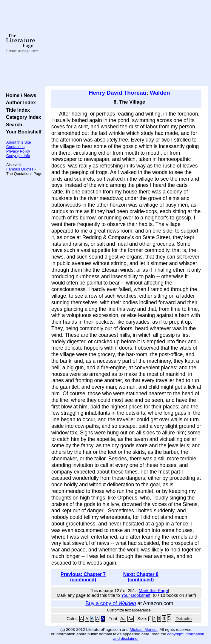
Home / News (20, 95)
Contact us (15, 147)
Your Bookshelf (22, 132)
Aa (123, 619)
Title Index (17, 110)
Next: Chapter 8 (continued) (141, 577)
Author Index (20, 102)
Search (13, 125)
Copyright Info (18, 156)
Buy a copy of (111, 603)
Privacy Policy (18, 151)
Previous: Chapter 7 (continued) (83, 577)
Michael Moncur (144, 630)
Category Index (22, 117)
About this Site (19, 142)
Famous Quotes (20, 169)
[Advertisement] (126, 43)
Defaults (184, 619)
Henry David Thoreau (117, 93)
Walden (160, 93)
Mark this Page (153, 591)
